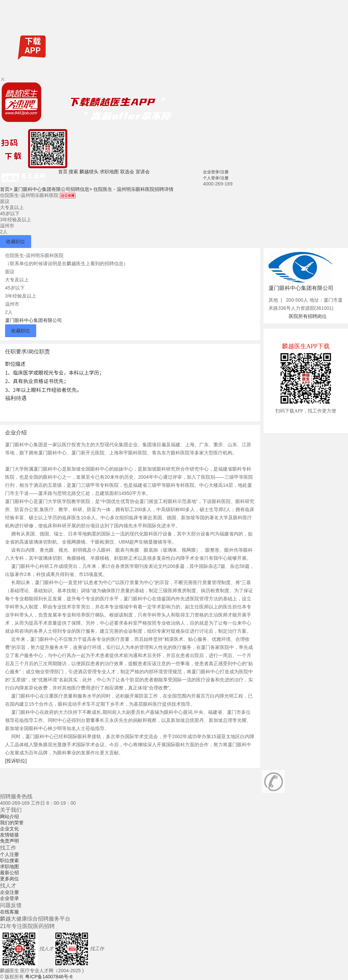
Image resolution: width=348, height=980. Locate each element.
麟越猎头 (89, 172)
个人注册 (9, 854)
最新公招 (9, 873)
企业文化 (9, 829)
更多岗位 (9, 879)
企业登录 (9, 898)
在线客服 (9, 912)
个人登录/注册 (216, 178)
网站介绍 (9, 816)
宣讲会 (143, 172)
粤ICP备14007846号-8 (49, 977)
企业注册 (9, 892)
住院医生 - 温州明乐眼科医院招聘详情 (133, 189)
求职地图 (109, 172)
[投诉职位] (16, 761)
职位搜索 (9, 860)
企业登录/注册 (216, 172)
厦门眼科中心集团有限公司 (33, 320)
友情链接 (9, 835)
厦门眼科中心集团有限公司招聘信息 (53, 189)
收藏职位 (16, 242)
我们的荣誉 (12, 823)
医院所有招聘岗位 (308, 316)
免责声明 (9, 841)
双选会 (127, 172)
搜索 (73, 172)
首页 (63, 172)
